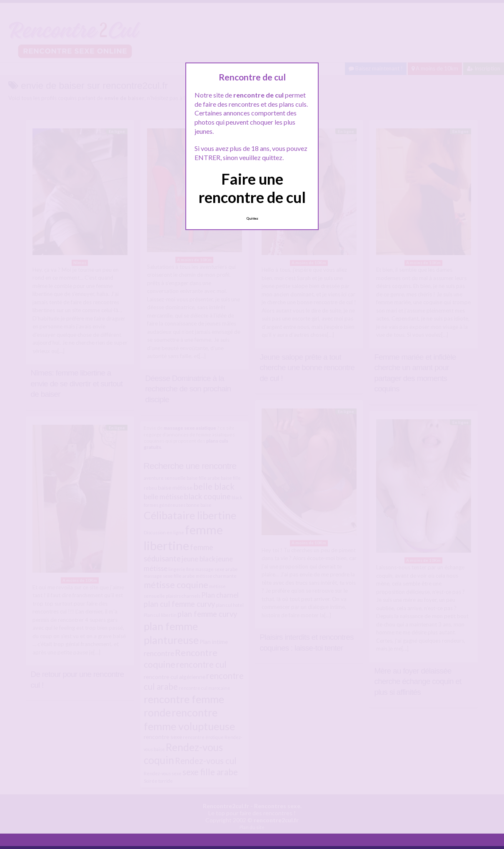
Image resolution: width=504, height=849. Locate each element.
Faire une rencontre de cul (252, 188)
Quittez (252, 218)
